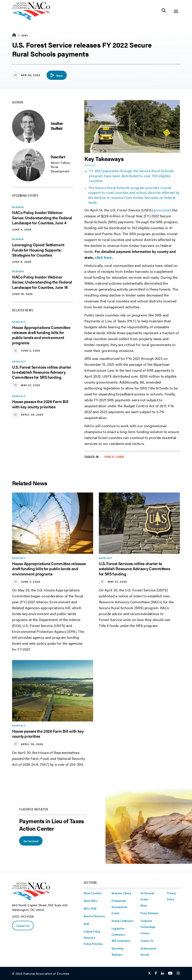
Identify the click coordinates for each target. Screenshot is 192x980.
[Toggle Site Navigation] (176, 11)
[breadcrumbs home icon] (14, 35)
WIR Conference (121, 941)
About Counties (93, 893)
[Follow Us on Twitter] (149, 973)
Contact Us (23, 926)
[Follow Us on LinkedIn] (162, 973)
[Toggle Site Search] (164, 11)
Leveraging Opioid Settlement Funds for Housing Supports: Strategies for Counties (38, 250)
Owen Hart (58, 157)
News (25, 35)
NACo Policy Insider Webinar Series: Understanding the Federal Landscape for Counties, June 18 (42, 282)
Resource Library (122, 893)
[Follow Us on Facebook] (156, 973)
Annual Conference (123, 921)
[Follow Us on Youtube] (170, 973)
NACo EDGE (90, 908)
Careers (145, 933)
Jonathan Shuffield (57, 126)
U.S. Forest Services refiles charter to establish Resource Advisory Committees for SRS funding (42, 372)
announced (162, 210)
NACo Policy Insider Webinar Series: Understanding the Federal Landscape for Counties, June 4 (42, 218)
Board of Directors (94, 916)
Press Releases (149, 913)
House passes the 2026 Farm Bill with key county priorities (40, 404)
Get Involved (31, 841)
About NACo (91, 901)
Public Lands (115, 457)
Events (116, 913)
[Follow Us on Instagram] (178, 973)
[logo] (31, 19)
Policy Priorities (93, 944)
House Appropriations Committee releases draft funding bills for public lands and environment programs (41, 335)
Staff (86, 924)
